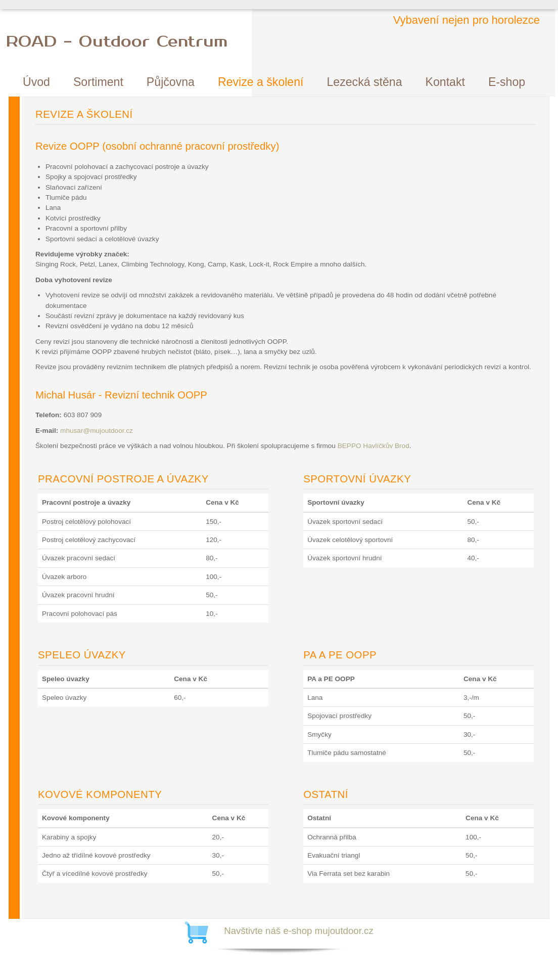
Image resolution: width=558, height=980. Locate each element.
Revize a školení (261, 82)
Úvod (36, 82)
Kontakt (445, 82)
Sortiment (98, 82)
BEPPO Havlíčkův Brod (374, 446)
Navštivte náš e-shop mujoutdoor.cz (299, 931)
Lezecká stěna (365, 82)
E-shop (507, 82)
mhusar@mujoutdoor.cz (97, 431)
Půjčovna (171, 82)
